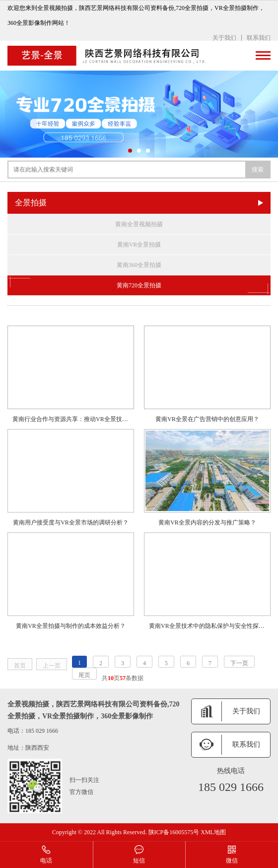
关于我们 (224, 38)
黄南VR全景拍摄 (139, 245)
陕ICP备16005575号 (174, 832)
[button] (130, 151)
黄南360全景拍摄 (139, 265)
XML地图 (213, 832)
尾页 (84, 675)
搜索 (258, 170)
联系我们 (259, 38)
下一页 (239, 663)
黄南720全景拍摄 (139, 285)
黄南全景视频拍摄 (139, 224)
